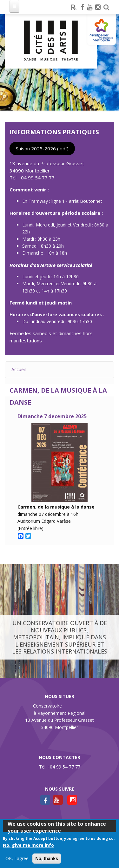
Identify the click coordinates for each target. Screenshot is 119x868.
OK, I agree (17, 858)
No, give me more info (28, 845)
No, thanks (47, 859)
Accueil (19, 369)
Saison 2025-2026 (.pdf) (42, 148)
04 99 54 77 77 (38, 178)
